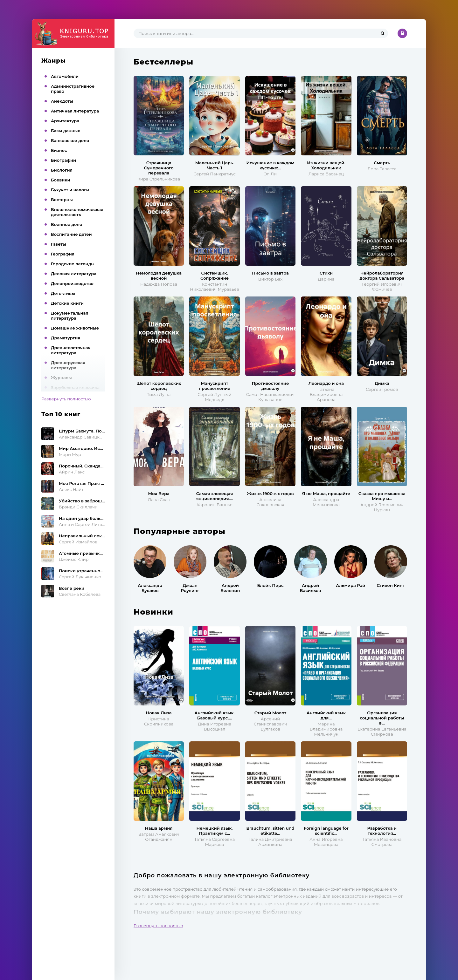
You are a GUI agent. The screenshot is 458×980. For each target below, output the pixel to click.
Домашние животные (75, 328)
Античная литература (75, 111)
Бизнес (59, 150)
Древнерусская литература (68, 365)
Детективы (63, 293)
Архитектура (65, 121)
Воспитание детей (71, 234)
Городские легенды (73, 264)
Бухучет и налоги (70, 190)
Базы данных (66, 131)
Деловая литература (74, 274)
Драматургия (66, 338)
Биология (62, 170)
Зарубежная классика (75, 387)
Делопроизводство (72, 283)
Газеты (59, 244)
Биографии (63, 160)
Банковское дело (70, 140)
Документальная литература (69, 316)
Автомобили (65, 76)
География (63, 254)
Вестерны (62, 200)
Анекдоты (62, 101)
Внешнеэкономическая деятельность (77, 212)
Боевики (61, 180)
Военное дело (66, 224)
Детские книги (67, 303)
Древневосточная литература (71, 350)
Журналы (61, 378)
